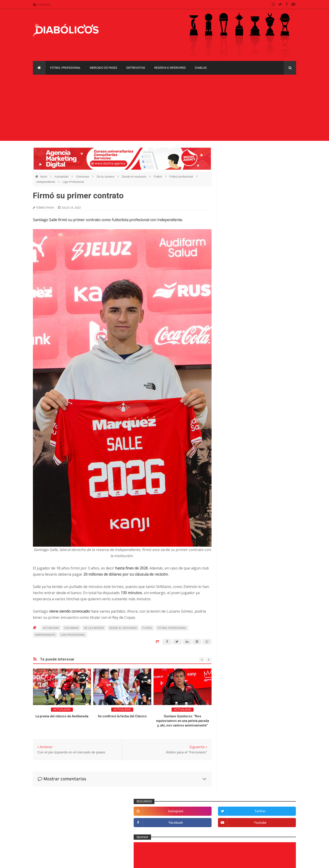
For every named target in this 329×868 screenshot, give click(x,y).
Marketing (233, 534)
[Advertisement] (164, 109)
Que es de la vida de (241, 564)
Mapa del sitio (136, 821)
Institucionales (237, 527)
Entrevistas (136, 68)
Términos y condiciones (143, 839)
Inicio (44, 177)
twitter (281, 163)
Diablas (201, 68)
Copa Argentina (235, 609)
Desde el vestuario (134, 177)
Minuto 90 (233, 549)
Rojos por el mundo (240, 579)
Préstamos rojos (238, 557)
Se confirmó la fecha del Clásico (122, 716)
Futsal (231, 504)
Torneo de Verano (273, 632)
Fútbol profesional (65, 68)
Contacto (42, 4)
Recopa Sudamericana (240, 632)
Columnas (83, 177)
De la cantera (106, 177)
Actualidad (62, 177)
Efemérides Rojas (239, 482)
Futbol (158, 177)
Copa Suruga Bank (270, 616)
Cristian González (64, 861)
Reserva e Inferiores (170, 68)
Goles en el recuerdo (241, 519)
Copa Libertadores (263, 609)
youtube (281, 174)
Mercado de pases (103, 68)
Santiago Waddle (91, 861)
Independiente (46, 182)
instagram (243, 163)
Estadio (232, 497)
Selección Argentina (241, 587)
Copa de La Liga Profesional (244, 624)
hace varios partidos (87, 611)
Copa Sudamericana (238, 616)
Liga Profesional (73, 182)
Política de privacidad (142, 830)
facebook (243, 174)
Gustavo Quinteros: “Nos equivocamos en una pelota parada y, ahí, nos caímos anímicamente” (183, 721)
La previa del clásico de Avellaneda (62, 716)
